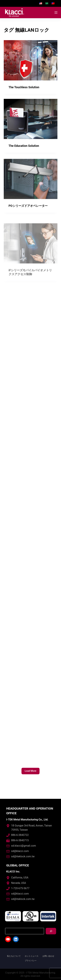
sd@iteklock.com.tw (23, 856)
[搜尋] (51, 931)
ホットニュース (32, 956)
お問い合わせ (48, 956)
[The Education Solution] (31, 119)
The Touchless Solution (24, 87)
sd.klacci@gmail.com (24, 846)
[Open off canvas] (56, 13)
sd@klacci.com (20, 851)
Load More (31, 771)
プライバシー (31, 961)
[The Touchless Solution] (31, 60)
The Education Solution (24, 146)
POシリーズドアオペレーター (28, 209)
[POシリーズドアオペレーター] (31, 182)
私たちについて (14, 956)
